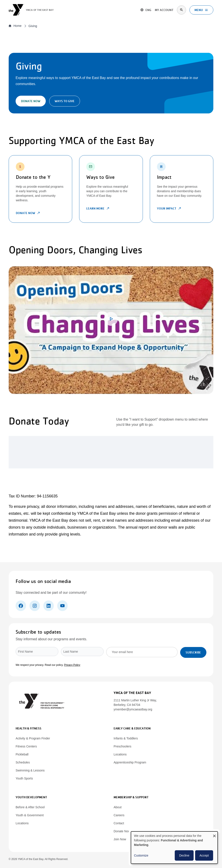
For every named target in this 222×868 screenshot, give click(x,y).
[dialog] (174, 848)
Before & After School (30, 807)
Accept (204, 855)
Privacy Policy (72, 665)
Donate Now (31, 101)
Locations (120, 754)
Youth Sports (24, 778)
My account (163, 10)
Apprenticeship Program (130, 762)
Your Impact (169, 208)
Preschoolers (122, 746)
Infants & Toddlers (126, 738)
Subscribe (193, 652)
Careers (119, 815)
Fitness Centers (26, 746)
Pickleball (22, 754)
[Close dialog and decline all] (214, 834)
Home (15, 26)
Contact (119, 823)
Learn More (98, 208)
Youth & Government (30, 815)
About (118, 807)
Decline (184, 855)
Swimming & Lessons (30, 770)
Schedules (23, 762)
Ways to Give (65, 101)
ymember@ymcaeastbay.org (133, 709)
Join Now (120, 839)
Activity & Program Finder (33, 738)
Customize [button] (141, 855)
